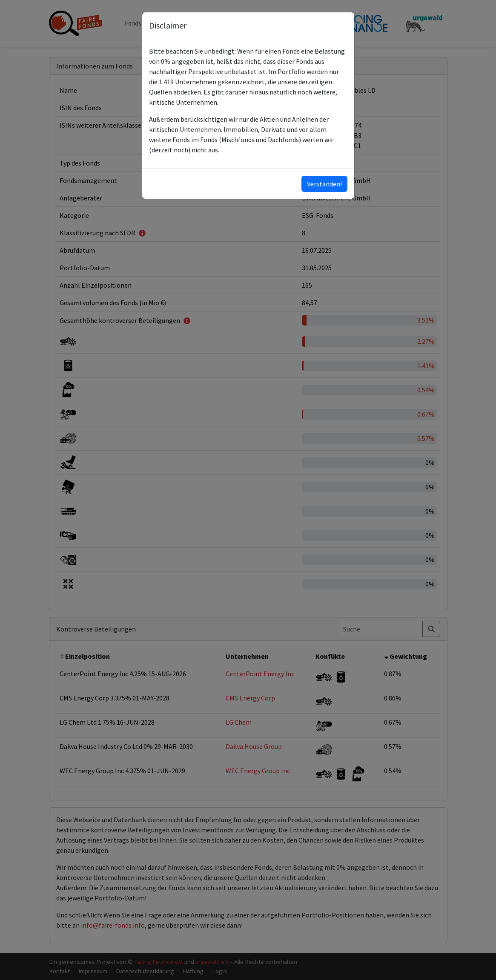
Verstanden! (324, 184)
